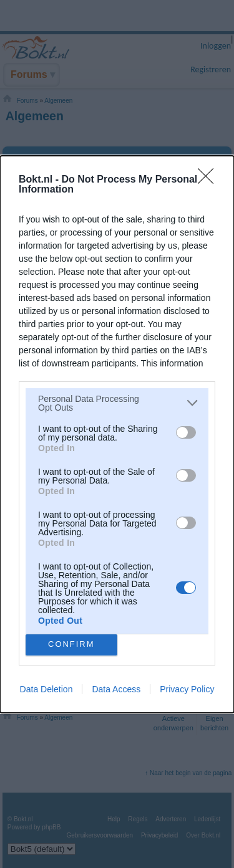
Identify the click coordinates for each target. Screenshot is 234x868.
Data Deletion (46, 689)
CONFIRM (71, 645)
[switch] (186, 432)
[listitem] (117, 403)
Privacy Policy (187, 689)
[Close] (210, 180)
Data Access (116, 689)
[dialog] (117, 434)
